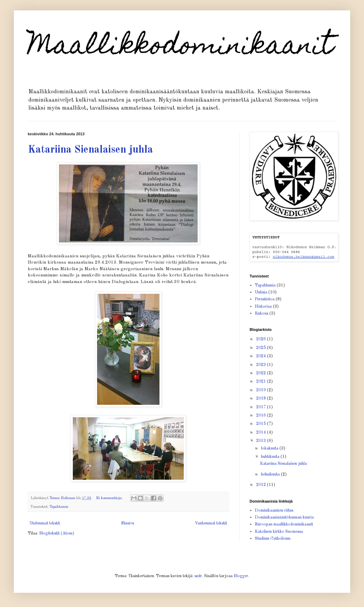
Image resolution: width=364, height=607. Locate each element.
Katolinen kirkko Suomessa (279, 532)
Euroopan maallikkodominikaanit (284, 524)
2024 (262, 356)
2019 (262, 390)
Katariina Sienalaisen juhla (90, 150)
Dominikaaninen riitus (274, 511)
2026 (262, 339)
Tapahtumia (59, 507)
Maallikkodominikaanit (180, 48)
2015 (262, 424)
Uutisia (261, 292)
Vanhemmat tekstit (211, 523)
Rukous (262, 314)
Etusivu (128, 523)
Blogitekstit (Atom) (57, 533)
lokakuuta (270, 448)
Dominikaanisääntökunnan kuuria (284, 518)
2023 (262, 365)
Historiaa (263, 307)
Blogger (241, 576)
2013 (262, 441)
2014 (262, 433)
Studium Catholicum (273, 539)
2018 (262, 399)
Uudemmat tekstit (45, 523)
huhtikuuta (271, 457)
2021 (262, 382)
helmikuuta (271, 475)
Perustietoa (265, 299)
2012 (262, 485)
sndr (198, 576)
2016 (262, 416)
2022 (262, 373)
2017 (262, 407)
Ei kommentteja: (110, 498)
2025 (262, 348)
